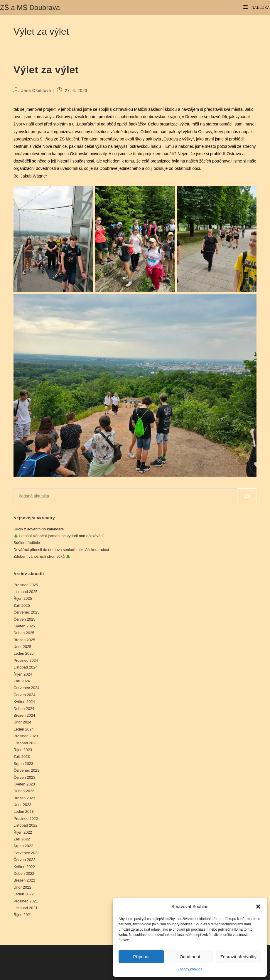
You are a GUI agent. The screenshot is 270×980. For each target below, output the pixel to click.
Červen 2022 (24, 860)
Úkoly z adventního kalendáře (39, 529)
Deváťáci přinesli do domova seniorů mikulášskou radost (61, 550)
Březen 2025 (24, 640)
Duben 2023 (24, 791)
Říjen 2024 (23, 674)
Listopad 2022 (26, 825)
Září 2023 (22, 757)
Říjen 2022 (23, 832)
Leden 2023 (24, 811)
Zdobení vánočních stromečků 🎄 (42, 556)
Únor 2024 (22, 722)
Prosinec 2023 (26, 736)
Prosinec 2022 (26, 819)
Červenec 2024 (26, 688)
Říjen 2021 (23, 915)
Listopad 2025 (26, 592)
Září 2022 (22, 839)
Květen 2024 (24, 702)
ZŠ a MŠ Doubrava (30, 7)
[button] (258, 907)
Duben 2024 (24, 709)
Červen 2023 (24, 777)
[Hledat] (247, 496)
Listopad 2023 (26, 743)
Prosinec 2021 (26, 901)
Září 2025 (22, 605)
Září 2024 (22, 681)
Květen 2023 (24, 784)
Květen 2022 (24, 867)
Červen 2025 (24, 619)
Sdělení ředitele (27, 543)
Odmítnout (190, 957)
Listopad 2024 (26, 667)
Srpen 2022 (23, 846)
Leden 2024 (24, 729)
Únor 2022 (22, 887)
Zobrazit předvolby (238, 957)
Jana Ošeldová (36, 91)
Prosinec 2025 (26, 585)
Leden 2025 (24, 653)
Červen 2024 (24, 695)
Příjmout (141, 957)
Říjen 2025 (23, 598)
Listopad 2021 (26, 908)
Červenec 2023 (26, 770)
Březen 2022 (24, 880)
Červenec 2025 (26, 612)
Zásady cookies (190, 969)
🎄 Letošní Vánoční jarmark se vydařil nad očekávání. (59, 536)
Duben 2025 (24, 633)
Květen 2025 (24, 626)
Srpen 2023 (23, 764)
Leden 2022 (24, 894)
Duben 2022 (24, 873)
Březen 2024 (24, 715)
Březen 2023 (24, 798)
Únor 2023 (22, 805)
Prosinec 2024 (26, 660)
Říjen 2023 (23, 750)
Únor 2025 (22, 647)
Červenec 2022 (26, 853)
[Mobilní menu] (257, 7)
